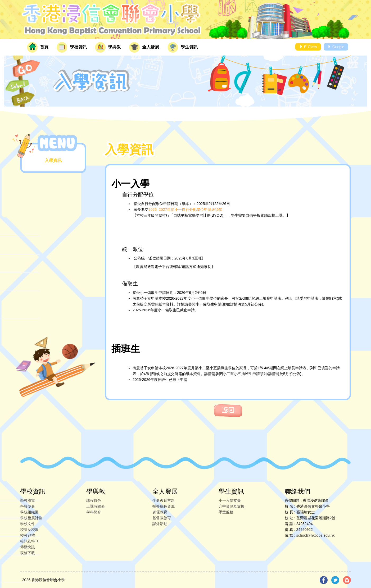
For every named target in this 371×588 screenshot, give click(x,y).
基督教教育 (162, 518)
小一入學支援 (230, 500)
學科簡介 (94, 512)
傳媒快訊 (28, 547)
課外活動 (160, 524)
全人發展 (144, 47)
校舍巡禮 (28, 535)
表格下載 (28, 553)
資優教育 (160, 512)
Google (336, 47)
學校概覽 (28, 500)
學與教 (108, 47)
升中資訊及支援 (232, 506)
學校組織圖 (29, 512)
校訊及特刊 (29, 541)
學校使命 (28, 506)
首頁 (38, 47)
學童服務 (226, 512)
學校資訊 (72, 47)
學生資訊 (183, 47)
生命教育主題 (164, 500)
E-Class (308, 47)
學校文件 (28, 524)
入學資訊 (53, 160)
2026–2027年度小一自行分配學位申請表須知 (185, 209)
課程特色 (94, 500)
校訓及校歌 (29, 530)
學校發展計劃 (31, 518)
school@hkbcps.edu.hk (316, 535)
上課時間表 (96, 506)
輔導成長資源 (164, 506)
